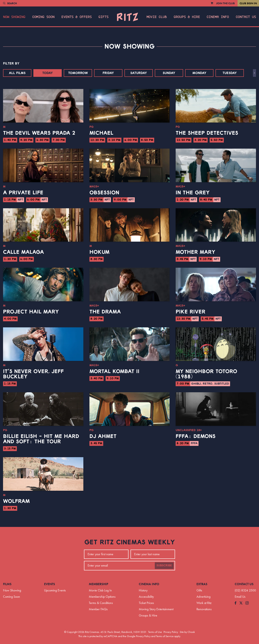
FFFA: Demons (196, 436)
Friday (108, 73)
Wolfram (16, 501)
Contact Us (246, 17)
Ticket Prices (146, 603)
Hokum (99, 252)
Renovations (204, 609)
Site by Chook (187, 632)
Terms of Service (165, 636)
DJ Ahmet (103, 436)
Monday (199, 73)
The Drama (105, 312)
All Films (17, 73)
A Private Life (23, 193)
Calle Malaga (23, 252)
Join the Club (225, 3)
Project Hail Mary (31, 312)
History (143, 590)
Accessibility (146, 597)
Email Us (240, 597)
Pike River (191, 312)
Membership (99, 584)
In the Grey (193, 193)
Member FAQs (98, 609)
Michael (101, 133)
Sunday (169, 73)
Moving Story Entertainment (156, 609)
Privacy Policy (171, 632)
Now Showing (14, 17)
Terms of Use (155, 632)
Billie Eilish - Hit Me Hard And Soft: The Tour (41, 439)
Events (50, 584)
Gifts (103, 17)
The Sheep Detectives (207, 133)
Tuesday (230, 73)
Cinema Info (218, 17)
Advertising (203, 597)
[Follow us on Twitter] (241, 603)
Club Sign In (248, 3)
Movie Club (157, 17)
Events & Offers (76, 17)
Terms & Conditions (101, 603)
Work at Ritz (204, 603)
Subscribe (164, 566)
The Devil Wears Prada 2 (39, 133)
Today (48, 73)
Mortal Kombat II (114, 371)
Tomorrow (78, 73)
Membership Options (102, 597)
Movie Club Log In (100, 590)
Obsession (104, 193)
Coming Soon (43, 17)
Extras (202, 584)
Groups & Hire (187, 17)
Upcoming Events (55, 590)
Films (7, 584)
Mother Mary (195, 252)
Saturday (139, 73)
